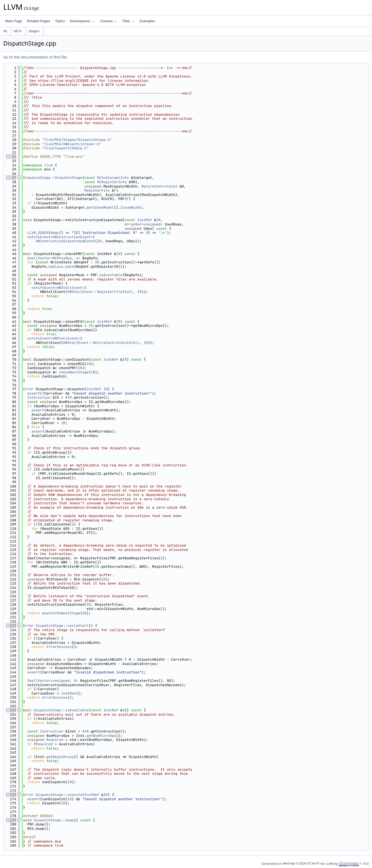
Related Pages (38, 21)
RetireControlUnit (160, 186)
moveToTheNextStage (61, 613)
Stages (34, 31)
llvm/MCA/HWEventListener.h (72, 144)
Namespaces (82, 21)
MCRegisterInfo (112, 182)
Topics (60, 21)
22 (11, 157)
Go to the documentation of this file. (35, 57)
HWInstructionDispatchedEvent (65, 241)
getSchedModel (100, 207)
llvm (48, 165)
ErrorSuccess (59, 647)
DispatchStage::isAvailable (61, 710)
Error (28, 389)
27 (11, 178)
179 (11, 820)
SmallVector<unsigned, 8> (53, 681)
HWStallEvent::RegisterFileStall (100, 292)
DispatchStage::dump (54, 820)
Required (55, 740)
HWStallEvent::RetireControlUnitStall (101, 343)
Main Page (14, 21)
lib (5, 31)
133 (11, 626)
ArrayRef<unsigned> (143, 224)
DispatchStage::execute (59, 795)
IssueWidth (131, 207)
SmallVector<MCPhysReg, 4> (54, 258)
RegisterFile (97, 190)
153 (11, 710)
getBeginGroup (60, 757)
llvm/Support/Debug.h (65, 148)
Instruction (39, 397)
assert (34, 393)
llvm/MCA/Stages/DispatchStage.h (77, 140)
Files (128, 21)
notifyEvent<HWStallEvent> (58, 288)
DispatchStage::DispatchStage (53, 178)
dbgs (55, 233)
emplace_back (61, 267)
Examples (147, 21)
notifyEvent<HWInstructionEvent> (60, 237)
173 (11, 795)
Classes (108, 21)
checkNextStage (74, 372)
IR (158, 220)
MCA (18, 31)
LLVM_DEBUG (38, 233)
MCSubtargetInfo (113, 178)
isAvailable (111, 275)
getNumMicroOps (101, 736)
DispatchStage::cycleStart (62, 626)
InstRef (145, 220)
